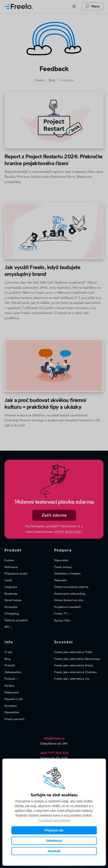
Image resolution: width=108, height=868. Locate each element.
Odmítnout (54, 841)
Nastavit (54, 851)
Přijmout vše (54, 830)
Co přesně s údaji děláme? (54, 820)
